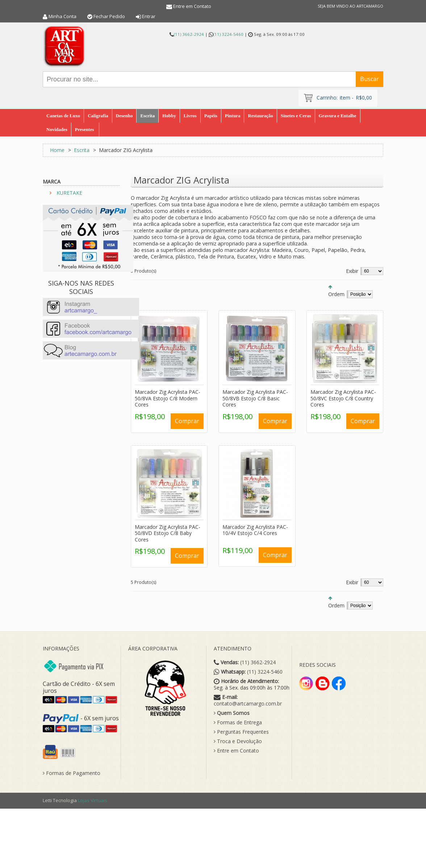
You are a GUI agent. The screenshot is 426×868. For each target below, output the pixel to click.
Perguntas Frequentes (241, 732)
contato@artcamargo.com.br (248, 704)
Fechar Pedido (109, 16)
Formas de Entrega (238, 722)
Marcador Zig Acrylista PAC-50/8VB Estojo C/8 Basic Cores (255, 398)
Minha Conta (62, 16)
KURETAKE (69, 193)
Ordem (336, 294)
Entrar (149, 16)
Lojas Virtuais (93, 800)
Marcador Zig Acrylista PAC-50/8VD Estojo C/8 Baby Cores (168, 533)
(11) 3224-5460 (228, 34)
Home (57, 150)
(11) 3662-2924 (189, 34)
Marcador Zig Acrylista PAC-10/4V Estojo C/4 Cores (255, 530)
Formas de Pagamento (72, 773)
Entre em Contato (192, 6)
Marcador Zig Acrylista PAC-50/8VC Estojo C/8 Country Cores (343, 398)
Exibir (352, 271)
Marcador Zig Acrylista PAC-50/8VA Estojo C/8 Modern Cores (168, 398)
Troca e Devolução (238, 741)
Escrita (82, 150)
